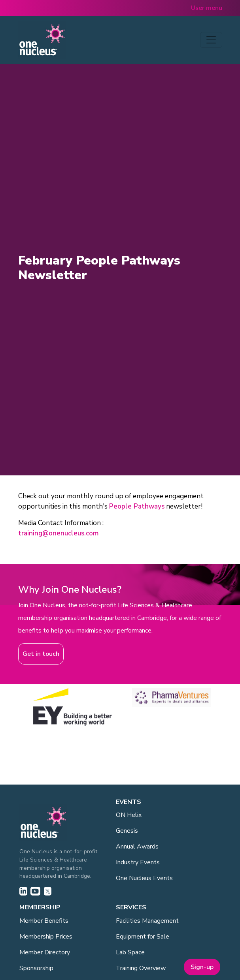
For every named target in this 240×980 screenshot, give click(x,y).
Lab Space (130, 952)
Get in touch (41, 654)
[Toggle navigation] (211, 40)
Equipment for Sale (143, 937)
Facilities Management (147, 921)
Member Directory (45, 952)
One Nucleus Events (144, 878)
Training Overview (141, 968)
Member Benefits (44, 921)
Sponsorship (36, 968)
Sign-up (202, 967)
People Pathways (137, 506)
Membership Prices (46, 937)
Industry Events (138, 862)
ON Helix (129, 815)
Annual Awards (137, 847)
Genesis (127, 831)
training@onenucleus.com (58, 533)
